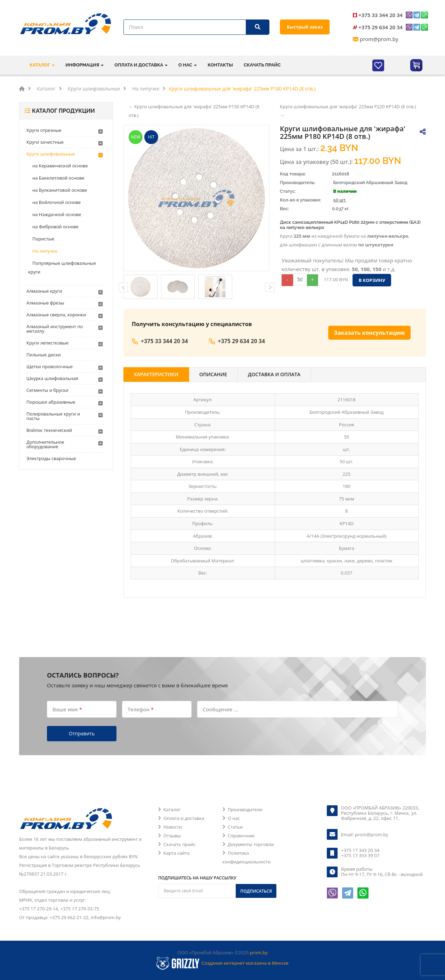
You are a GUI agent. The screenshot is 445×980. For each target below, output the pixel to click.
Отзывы (172, 836)
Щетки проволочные (50, 366)
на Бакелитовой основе (58, 178)
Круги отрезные (44, 130)
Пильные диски (44, 355)
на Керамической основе (60, 166)
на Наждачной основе (57, 214)
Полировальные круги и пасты (53, 416)
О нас (234, 818)
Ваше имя (67, 709)
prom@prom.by (379, 39)
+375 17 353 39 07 (360, 855)
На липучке (45, 251)
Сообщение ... (220, 709)
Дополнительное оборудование (45, 444)
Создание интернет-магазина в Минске (245, 963)
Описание (213, 374)
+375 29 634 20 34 (381, 27)
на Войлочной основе (56, 202)
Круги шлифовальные (51, 154)
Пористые (43, 239)
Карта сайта (176, 853)
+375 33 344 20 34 (381, 15)
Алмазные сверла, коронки (56, 315)
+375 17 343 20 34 (360, 850)
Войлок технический (49, 430)
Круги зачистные (45, 142)
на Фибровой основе (55, 227)
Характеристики (156, 374)
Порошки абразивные (51, 402)
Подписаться (256, 891)
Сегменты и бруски (47, 390)
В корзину (372, 280)
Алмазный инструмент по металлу (55, 329)
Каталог (172, 809)
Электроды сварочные (51, 458)
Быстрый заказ (305, 27)
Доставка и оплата (274, 374)
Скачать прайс (262, 65)
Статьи (235, 827)
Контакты (220, 65)
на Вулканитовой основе (60, 190)
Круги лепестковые (47, 343)
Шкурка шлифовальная (52, 378)
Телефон (141, 709)
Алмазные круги (44, 291)
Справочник (241, 836)
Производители (245, 809)
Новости (173, 827)
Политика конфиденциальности (247, 857)
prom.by (259, 953)
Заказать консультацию (370, 333)
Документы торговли (251, 844)
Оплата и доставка (184, 818)
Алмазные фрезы (45, 303)
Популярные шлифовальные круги (62, 267)
